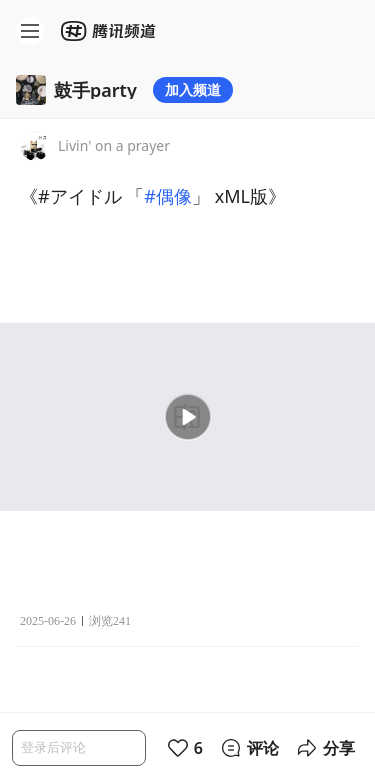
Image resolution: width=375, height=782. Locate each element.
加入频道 (193, 89)
